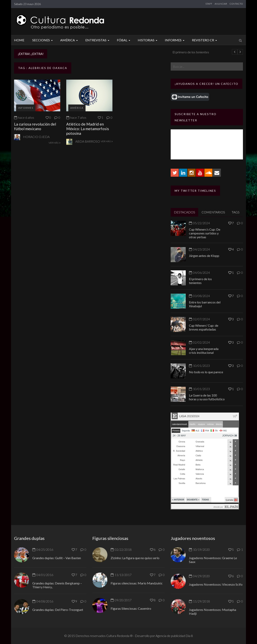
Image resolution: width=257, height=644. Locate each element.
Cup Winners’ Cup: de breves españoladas (204, 327)
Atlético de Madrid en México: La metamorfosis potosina (88, 129)
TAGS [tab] (236, 212)
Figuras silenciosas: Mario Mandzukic (137, 583)
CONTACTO (236, 4)
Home (19, 40)
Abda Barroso (88, 141)
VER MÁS (54, 143)
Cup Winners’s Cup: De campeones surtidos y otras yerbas (205, 233)
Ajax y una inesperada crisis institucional (204, 351)
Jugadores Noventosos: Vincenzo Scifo (216, 584)
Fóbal (124, 40)
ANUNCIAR (221, 4)
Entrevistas (98, 40)
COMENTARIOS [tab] (213, 212)
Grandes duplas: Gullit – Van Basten (57, 558)
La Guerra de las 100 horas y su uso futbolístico (207, 397)
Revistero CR (205, 40)
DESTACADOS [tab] (185, 212)
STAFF (209, 4)
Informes (175, 40)
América (70, 40)
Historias (148, 40)
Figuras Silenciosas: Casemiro (131, 608)
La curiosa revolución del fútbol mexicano (35, 126)
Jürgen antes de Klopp (68, 52)
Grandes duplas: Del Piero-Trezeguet (58, 610)
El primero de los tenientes (200, 281)
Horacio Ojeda (36, 137)
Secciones (43, 40)
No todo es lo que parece (206, 372)
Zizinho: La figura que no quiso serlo (135, 558)
